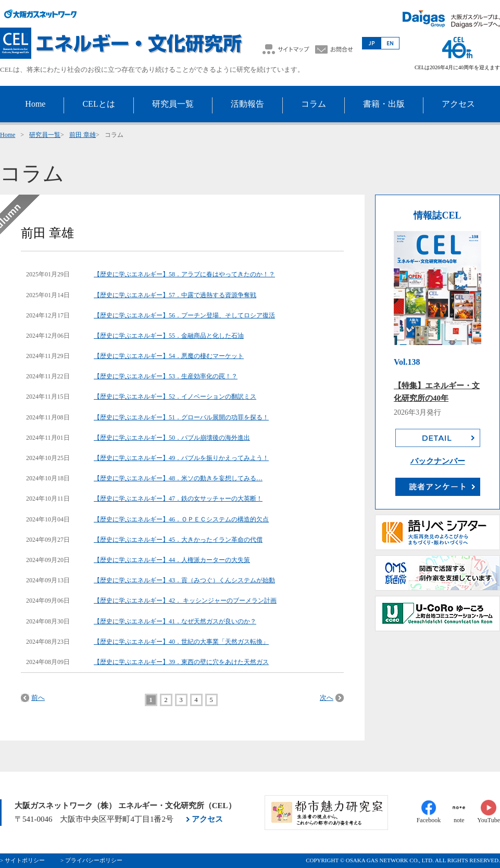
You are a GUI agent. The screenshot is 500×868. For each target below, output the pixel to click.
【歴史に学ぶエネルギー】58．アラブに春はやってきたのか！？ (184, 274)
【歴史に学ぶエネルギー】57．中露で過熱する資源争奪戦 (175, 295)
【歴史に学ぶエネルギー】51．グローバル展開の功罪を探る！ (181, 417)
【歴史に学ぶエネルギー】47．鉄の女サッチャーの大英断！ (178, 499)
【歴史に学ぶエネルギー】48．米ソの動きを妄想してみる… (178, 478)
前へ (38, 698)
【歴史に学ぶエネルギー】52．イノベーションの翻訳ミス (175, 397)
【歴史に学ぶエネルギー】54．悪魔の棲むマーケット (169, 356)
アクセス (207, 819)
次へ (327, 698)
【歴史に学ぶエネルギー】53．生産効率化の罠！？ (166, 376)
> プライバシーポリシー (91, 860)
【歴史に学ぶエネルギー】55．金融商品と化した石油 (169, 336)
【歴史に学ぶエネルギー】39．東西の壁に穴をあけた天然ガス (181, 662)
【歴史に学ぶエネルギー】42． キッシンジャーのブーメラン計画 (185, 601)
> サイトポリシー (22, 860)
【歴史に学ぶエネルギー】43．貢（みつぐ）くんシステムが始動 (184, 580)
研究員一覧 (45, 135)
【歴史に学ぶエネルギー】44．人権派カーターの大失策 (172, 560)
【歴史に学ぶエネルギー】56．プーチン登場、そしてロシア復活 (184, 315)
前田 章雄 (83, 135)
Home (8, 135)
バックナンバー (438, 461)
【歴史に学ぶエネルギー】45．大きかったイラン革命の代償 (178, 540)
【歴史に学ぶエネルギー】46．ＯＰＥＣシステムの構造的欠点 (181, 519)
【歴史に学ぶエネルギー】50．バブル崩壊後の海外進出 (172, 438)
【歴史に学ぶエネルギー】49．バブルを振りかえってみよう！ (181, 458)
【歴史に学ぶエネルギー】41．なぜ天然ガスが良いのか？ (175, 621)
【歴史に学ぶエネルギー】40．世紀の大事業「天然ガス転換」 (181, 642)
